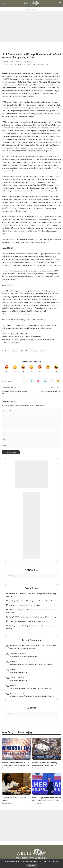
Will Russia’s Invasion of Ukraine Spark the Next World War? (31, 664)
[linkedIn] (45, 381)
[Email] (58, 381)
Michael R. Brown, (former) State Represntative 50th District (32, 645)
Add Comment (26, 62)
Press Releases (32, 65)
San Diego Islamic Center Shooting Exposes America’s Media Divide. (32, 601)
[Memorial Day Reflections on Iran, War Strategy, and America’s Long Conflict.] (16, 749)
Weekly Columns (44, 65)
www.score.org (47, 274)
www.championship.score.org (37, 242)
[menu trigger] (4, 4)
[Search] (60, 4)
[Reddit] (51, 381)
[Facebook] (25, 381)
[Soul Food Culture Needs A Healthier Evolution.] (16, 784)
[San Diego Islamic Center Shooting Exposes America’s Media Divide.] (47, 749)
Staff (6, 62)
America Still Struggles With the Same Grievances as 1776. (29, 621)
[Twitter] (32, 381)
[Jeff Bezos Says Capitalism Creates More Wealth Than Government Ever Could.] (47, 784)
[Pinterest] (38, 381)
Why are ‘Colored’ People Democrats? (23, 649)
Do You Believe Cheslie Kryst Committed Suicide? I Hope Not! (31, 688)
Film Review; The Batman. (19, 672)
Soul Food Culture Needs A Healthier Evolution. (25, 605)
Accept (32, 865)
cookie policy (55, 861)
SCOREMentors (9, 277)
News (24, 65)
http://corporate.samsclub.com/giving (16, 314)
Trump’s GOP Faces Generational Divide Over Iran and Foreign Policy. (32, 617)
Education (6, 65)
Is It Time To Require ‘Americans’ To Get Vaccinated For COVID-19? (33, 696)
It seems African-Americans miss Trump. (24, 656)
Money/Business (16, 65)
